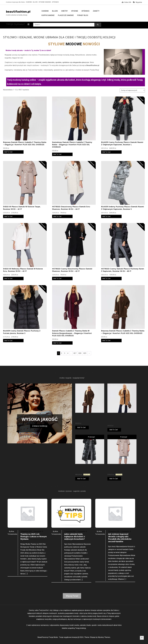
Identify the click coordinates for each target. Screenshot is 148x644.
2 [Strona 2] (62, 353)
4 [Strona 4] (68, 353)
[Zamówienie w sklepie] (132, 90)
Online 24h (126, 2)
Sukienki (45, 11)
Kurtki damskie (48, 15)
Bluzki (55, 11)
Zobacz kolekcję (40, 426)
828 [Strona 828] (80, 353)
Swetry (64, 11)
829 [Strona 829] (85, 353)
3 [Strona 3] (65, 353)
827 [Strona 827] (75, 353)
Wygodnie (138, 2)
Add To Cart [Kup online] (8, 152)
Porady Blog (83, 15)
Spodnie (75, 11)
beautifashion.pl (18, 12)
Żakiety (96, 11)
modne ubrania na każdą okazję (17, 15)
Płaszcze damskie (66, 15)
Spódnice (85, 11)
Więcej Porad (72, 596)
